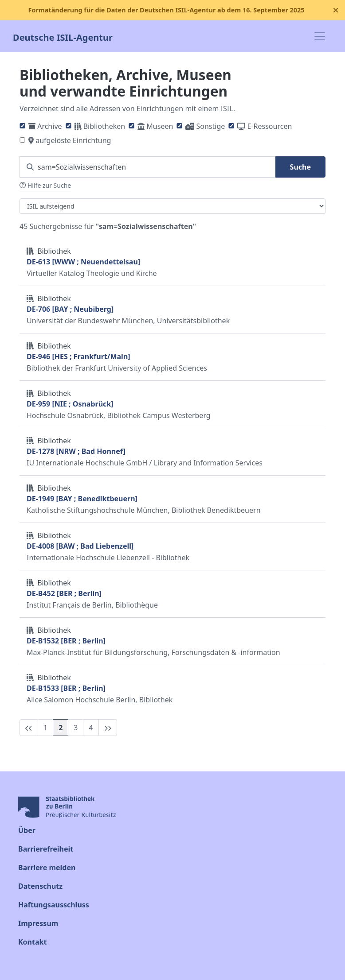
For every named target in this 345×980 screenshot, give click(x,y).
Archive (49, 126)
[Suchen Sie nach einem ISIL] (148, 167)
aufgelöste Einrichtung (73, 140)
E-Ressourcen (270, 126)
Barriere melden (47, 868)
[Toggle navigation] (320, 36)
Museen (160, 126)
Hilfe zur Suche (45, 185)
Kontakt (32, 942)
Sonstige (211, 126)
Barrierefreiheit (46, 849)
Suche (300, 167)
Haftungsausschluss (54, 905)
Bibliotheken (104, 126)
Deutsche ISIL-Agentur (63, 37)
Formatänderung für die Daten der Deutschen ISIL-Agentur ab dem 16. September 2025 (166, 10)
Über (27, 830)
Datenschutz (40, 886)
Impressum (38, 923)
